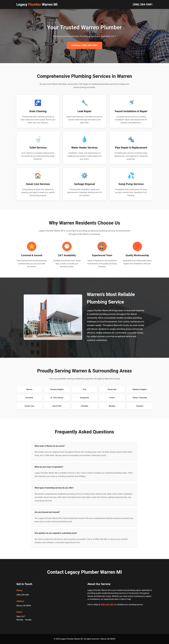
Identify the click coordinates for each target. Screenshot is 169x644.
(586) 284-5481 (143, 4)
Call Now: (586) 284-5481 (84, 45)
